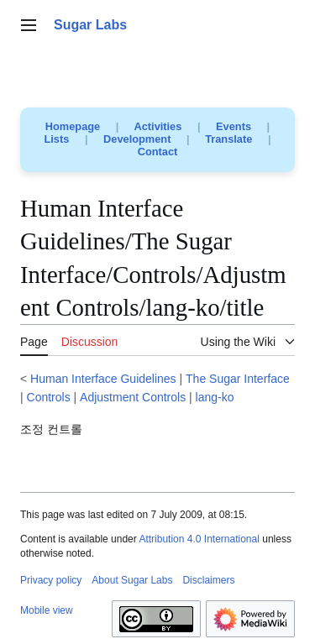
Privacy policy (51, 580)
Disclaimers (208, 580)
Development (137, 139)
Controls (49, 397)
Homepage (73, 126)
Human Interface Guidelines (103, 379)
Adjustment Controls (133, 397)
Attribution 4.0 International (199, 539)
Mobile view (47, 610)
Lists (57, 139)
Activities (157, 126)
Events (234, 126)
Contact (158, 152)
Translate (228, 139)
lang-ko (215, 397)
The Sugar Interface (238, 379)
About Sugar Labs (132, 580)
